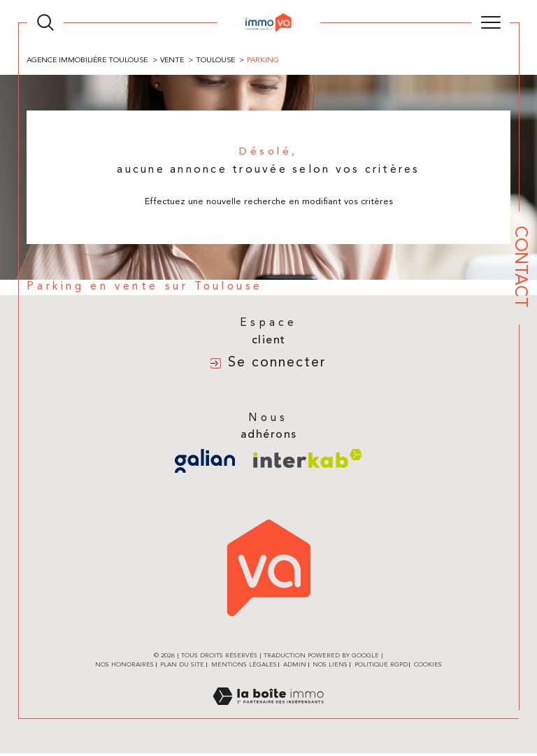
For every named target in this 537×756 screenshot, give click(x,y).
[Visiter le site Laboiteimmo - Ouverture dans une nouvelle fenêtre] (268, 714)
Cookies (428, 668)
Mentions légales (244, 668)
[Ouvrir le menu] (491, 22)
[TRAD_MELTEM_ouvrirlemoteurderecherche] (45, 22)
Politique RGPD (381, 668)
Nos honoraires (124, 668)
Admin (295, 668)
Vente (175, 60)
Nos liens (330, 668)
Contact (520, 267)
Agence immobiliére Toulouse (89, 60)
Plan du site (182, 668)
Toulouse (220, 60)
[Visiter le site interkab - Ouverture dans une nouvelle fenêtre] (308, 461)
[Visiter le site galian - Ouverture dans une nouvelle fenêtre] (205, 464)
